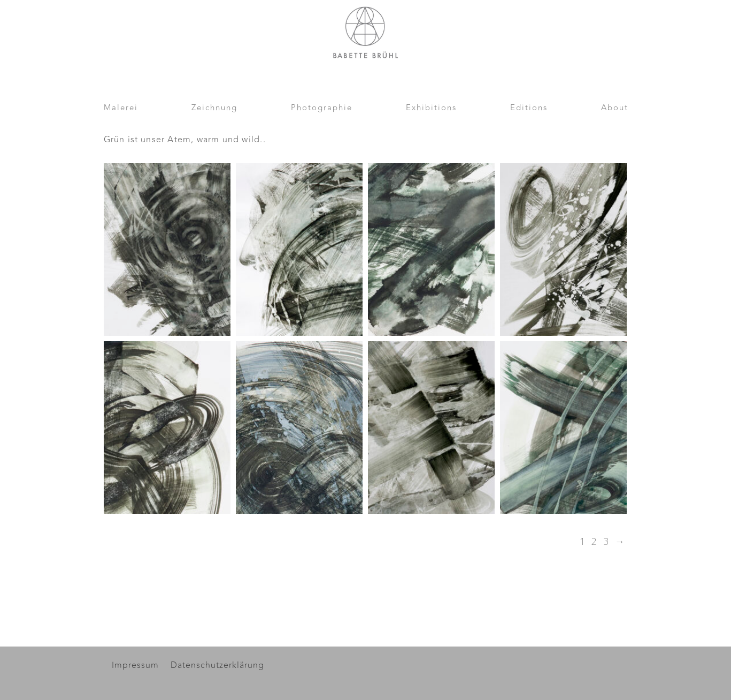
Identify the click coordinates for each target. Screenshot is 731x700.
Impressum (135, 667)
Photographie (322, 109)
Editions (529, 109)
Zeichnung (214, 109)
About (615, 109)
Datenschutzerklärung (217, 667)
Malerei (121, 109)
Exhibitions (431, 109)
